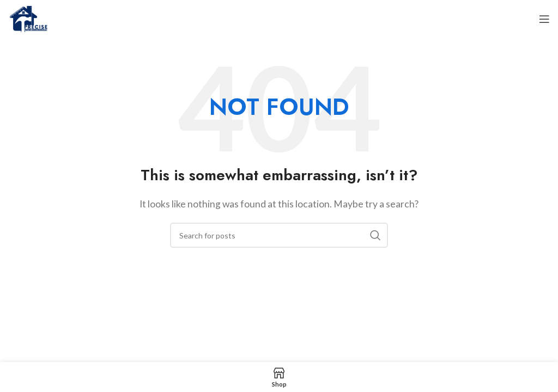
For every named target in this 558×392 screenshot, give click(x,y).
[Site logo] (28, 18)
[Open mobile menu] (544, 19)
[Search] (279, 235)
